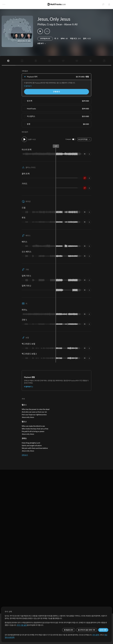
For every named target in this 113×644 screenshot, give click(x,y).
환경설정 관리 (69, 630)
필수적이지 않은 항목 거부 (87, 630)
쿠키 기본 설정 (22, 625)
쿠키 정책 (96, 635)
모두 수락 (103, 630)
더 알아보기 (28, 86)
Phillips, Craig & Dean (50, 24)
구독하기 (56, 92)
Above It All (71, 24)
